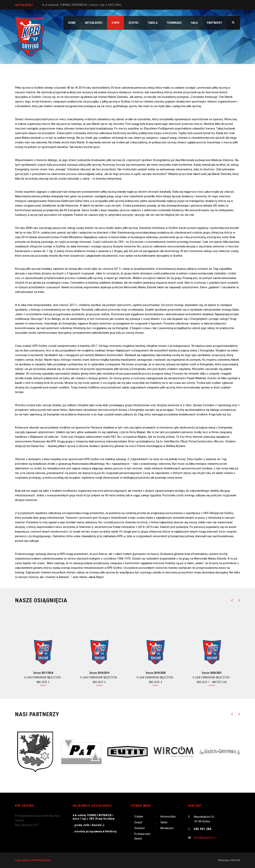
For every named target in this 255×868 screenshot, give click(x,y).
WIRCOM (235, 860)
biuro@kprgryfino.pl (205, 838)
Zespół (138, 822)
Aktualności (167, 828)
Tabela (164, 822)
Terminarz (140, 828)
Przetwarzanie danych (142, 836)
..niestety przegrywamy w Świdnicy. (95, 831)
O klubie (139, 817)
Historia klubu (168, 817)
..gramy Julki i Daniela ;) (89, 825)
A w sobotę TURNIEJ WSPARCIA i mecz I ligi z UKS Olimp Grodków (90, 5)
